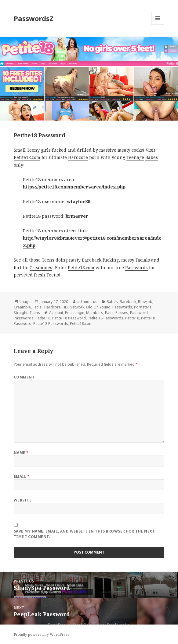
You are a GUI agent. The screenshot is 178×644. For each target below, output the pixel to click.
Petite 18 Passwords (105, 318)
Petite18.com (27, 157)
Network (77, 307)
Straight (21, 313)
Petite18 (132, 318)
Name (21, 453)
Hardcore (78, 157)
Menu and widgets (158, 25)
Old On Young (98, 307)
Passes (122, 313)
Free (69, 313)
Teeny (33, 150)
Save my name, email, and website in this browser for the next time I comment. (84, 534)
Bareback (92, 260)
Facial (38, 307)
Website (23, 500)
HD (65, 307)
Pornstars (143, 307)
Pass (109, 313)
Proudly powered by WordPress (42, 634)
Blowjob (145, 302)
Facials (143, 260)
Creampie (22, 307)
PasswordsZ (34, 18)
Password (139, 313)
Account (56, 313)
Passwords (136, 267)
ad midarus (87, 302)
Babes (152, 157)
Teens (48, 260)
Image (25, 302)
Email (22, 476)
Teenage (135, 157)
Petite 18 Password (69, 318)
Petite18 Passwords (51, 324)
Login (79, 313)
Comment (24, 377)
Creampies (41, 267)
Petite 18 (43, 318)
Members (95, 313)
